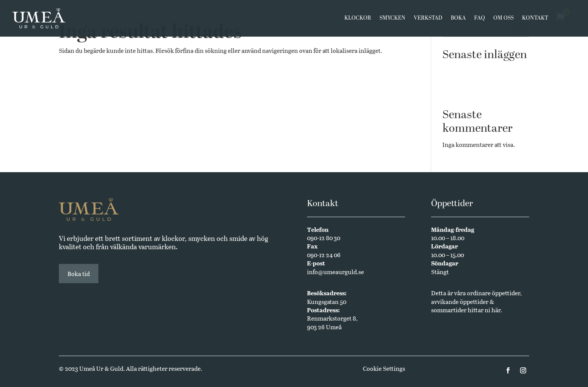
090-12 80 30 (324, 238)
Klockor (358, 20)
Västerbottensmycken (472, 70)
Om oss (504, 20)
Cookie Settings (384, 368)
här (496, 310)
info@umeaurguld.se (335, 272)
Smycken (392, 20)
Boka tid (79, 274)
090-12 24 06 (324, 255)
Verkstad (428, 20)
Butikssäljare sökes (468, 81)
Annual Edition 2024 (471, 93)
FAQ (480, 20)
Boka (458, 20)
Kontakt (535, 20)
